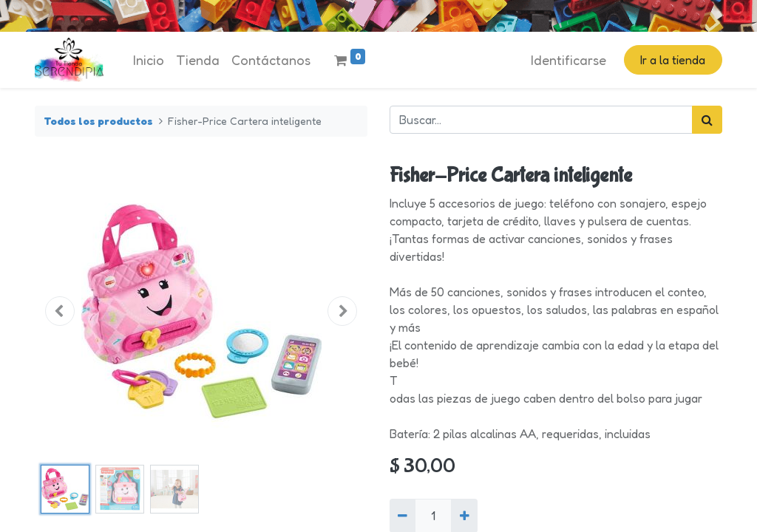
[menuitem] (149, 60)
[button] (60, 311)
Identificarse (568, 60)
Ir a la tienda (673, 60)
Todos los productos (98, 121)
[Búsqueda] (707, 120)
